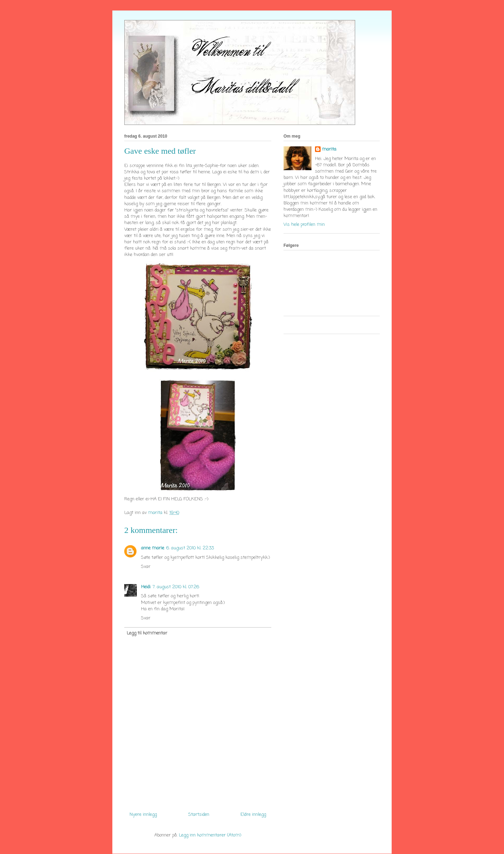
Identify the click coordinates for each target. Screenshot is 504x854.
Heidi (146, 587)
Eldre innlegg (253, 815)
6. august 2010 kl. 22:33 (190, 548)
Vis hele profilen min (304, 225)
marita (329, 150)
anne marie (153, 548)
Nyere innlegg (143, 815)
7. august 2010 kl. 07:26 (176, 587)
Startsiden (199, 815)
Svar (146, 567)
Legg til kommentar (147, 633)
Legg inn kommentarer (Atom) (210, 835)
